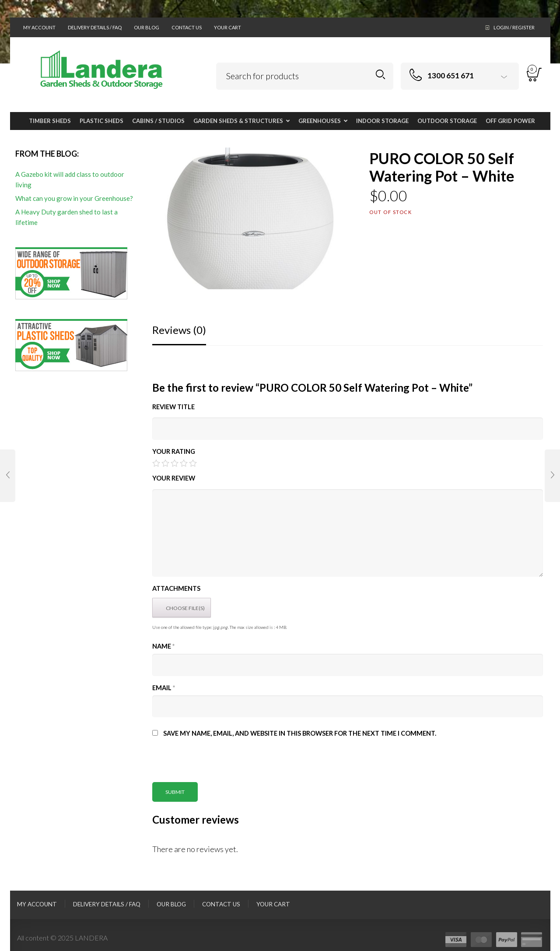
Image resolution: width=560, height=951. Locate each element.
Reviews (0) (179, 330)
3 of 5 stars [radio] (175, 463)
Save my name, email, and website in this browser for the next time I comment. (300, 733)
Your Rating (174, 451)
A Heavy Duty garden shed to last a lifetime (66, 217)
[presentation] (219, 765)
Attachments (176, 588)
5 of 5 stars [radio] (193, 463)
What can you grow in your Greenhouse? (74, 198)
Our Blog (147, 27)
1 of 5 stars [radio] (156, 463)
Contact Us (187, 27)
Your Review (174, 478)
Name (163, 646)
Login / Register (514, 27)
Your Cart (227, 27)
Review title (173, 407)
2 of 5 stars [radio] (165, 463)
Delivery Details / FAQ (95, 27)
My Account (39, 27)
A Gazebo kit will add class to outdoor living (70, 179)
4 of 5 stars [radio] (184, 463)
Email (164, 688)
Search (380, 75)
